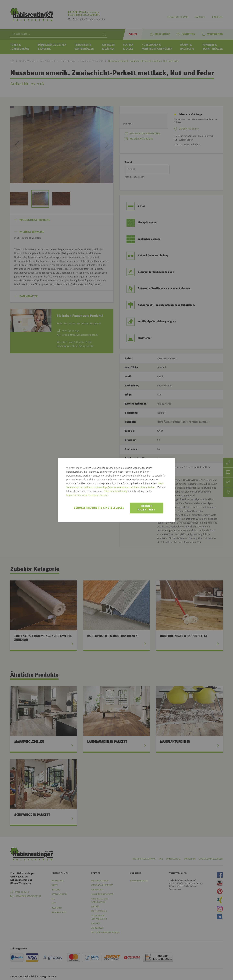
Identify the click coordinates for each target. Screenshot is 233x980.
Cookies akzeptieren (147, 508)
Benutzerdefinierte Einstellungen (99, 508)
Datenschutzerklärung (115, 491)
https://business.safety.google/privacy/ (87, 495)
